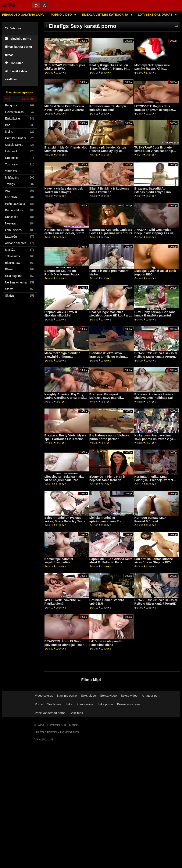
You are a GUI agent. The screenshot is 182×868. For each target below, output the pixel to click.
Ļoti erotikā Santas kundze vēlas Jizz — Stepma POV (154, 561)
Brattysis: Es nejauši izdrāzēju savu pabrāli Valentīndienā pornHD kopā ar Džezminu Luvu (109, 400)
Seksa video (108, 696)
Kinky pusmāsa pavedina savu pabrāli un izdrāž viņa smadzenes (154, 439)
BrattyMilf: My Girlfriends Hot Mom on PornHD (66, 149)
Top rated (14, 63)
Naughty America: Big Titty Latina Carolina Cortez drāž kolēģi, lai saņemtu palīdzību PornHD (65, 400)
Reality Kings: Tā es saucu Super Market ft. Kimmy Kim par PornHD (110, 69)
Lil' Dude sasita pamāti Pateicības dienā (106, 643)
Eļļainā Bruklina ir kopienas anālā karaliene (109, 190)
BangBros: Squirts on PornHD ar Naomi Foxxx (62, 273)
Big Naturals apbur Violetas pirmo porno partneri (109, 437)
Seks (69, 704)
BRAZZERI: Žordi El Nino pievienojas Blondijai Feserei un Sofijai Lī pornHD (65, 645)
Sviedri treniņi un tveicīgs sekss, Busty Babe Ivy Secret (66, 519)
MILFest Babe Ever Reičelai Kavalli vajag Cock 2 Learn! (64, 108)
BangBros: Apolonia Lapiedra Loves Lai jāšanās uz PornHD (111, 232)
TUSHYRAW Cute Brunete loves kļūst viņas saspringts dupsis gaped (155, 151)
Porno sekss (85, 704)
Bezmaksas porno (129, 704)
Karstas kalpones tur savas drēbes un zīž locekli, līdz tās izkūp (65, 233)
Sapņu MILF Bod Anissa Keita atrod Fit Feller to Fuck (111, 561)
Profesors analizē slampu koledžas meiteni (108, 108)
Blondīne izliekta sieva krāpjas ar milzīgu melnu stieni (107, 357)
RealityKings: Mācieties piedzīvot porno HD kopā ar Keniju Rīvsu (109, 316)
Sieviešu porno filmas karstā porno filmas (19, 47)
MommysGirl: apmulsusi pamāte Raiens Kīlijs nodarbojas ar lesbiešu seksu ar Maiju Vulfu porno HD (156, 70)
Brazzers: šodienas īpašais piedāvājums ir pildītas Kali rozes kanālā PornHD (154, 398)
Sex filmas (54, 704)
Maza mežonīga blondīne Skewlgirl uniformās (62, 355)
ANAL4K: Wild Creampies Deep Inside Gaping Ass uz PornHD (154, 233)
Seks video (88, 696)
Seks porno (105, 704)
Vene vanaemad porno (50, 713)
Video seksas (44, 696)
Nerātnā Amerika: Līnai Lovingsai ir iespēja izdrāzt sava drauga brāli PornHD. (154, 480)
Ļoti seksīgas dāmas (156, 15)
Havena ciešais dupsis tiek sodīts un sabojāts (64, 190)
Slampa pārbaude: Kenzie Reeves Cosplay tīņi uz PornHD (108, 151)
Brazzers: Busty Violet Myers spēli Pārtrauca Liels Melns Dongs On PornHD (65, 439)
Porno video (62, 15)
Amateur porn (151, 696)
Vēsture (13, 28)
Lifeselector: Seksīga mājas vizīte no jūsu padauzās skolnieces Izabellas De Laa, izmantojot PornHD (65, 482)
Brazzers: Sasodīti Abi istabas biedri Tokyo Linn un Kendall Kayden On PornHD (155, 192)
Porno (39, 704)
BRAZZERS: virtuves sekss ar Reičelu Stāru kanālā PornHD (156, 355)
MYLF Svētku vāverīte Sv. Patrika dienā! (63, 602)
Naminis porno (67, 696)
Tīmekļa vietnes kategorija (105, 15)
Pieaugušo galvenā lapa (23, 15)
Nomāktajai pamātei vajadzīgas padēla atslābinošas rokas (59, 562)
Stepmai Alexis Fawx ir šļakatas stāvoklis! (61, 314)
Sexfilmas (76, 713)
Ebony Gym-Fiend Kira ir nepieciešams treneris (107, 478)
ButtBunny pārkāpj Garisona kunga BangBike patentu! (155, 314)
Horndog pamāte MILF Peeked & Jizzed (150, 519)
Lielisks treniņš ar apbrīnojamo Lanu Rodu (107, 519)
